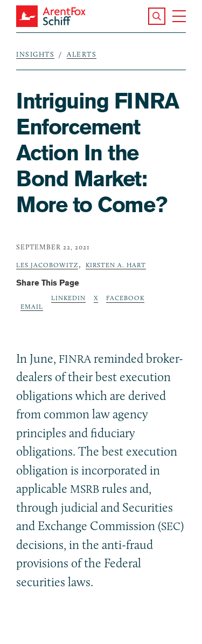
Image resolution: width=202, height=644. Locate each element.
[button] (157, 16)
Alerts (82, 54)
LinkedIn (68, 298)
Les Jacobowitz (47, 265)
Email (32, 306)
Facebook (125, 298)
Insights (35, 54)
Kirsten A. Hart (116, 265)
